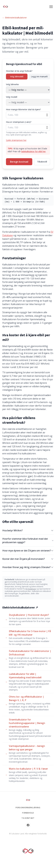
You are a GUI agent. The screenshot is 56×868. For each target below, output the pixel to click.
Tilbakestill (42, 162)
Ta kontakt (28, 818)
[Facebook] (28, 825)
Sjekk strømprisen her (16, 140)
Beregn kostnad (19, 162)
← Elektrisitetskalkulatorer (15, 18)
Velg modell (12, 97)
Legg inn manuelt (39, 76)
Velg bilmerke (12, 84)
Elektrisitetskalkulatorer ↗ (20, 607)
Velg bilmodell (17, 76)
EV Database (31, 589)
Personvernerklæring (28, 807)
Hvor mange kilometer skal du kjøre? (23, 109)
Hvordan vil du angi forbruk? (19, 71)
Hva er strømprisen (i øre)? (19, 122)
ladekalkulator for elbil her (33, 151)
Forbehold (28, 813)
